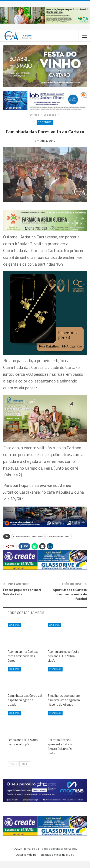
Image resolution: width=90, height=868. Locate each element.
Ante (13, 770)
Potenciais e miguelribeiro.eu (56, 861)
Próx (25, 770)
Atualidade (55, 676)
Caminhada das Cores (59, 543)
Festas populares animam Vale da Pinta (22, 599)
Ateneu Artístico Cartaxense (28, 543)
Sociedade (45, 122)
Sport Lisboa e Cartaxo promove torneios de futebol (70, 601)
